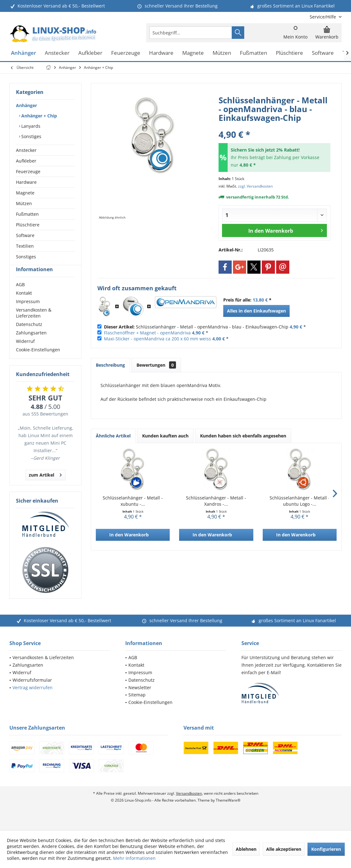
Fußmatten (27, 214)
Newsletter (140, 699)
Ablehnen (246, 849)
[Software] (323, 53)
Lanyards (30, 126)
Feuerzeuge (28, 171)
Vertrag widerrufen (33, 699)
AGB (20, 296)
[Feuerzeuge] (126, 53)
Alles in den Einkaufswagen (256, 311)
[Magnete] (193, 53)
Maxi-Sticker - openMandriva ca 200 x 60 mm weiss (157, 339)
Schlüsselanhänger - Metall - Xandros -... (216, 501)
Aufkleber (26, 161)
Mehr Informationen (134, 858)
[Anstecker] (57, 53)
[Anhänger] (23, 53)
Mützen (24, 203)
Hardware (26, 182)
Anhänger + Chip (39, 116)
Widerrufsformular (32, 691)
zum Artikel (45, 485)
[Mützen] (222, 53)
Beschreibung (110, 365)
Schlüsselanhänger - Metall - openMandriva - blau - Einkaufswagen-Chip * (205, 327)
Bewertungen (156, 365)
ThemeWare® (228, 811)
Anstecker (26, 150)
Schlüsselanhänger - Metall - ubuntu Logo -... (300, 501)
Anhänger (26, 105)
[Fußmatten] (253, 53)
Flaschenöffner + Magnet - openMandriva (147, 333)
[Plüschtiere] (289, 53)
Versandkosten (189, 805)
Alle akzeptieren (284, 849)
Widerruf (25, 352)
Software (25, 235)
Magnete (25, 193)
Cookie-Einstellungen (38, 361)
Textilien (25, 246)
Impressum (28, 313)
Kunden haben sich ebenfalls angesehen (243, 436)
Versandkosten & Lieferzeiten (34, 324)
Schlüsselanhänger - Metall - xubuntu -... (133, 501)
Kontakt (24, 304)
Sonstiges (31, 136)
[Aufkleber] (90, 53)
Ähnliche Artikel (113, 436)
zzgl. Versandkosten (255, 186)
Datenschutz (29, 336)
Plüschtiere (28, 225)
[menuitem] (323, 17)
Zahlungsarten (31, 344)
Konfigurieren (326, 849)
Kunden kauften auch (165, 436)
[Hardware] (161, 53)
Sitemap (137, 706)
